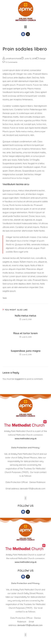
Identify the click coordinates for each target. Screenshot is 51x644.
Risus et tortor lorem (26, 333)
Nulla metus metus (26, 316)
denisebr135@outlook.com (30, 625)
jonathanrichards (13, 59)
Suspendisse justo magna (26, 351)
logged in (19, 379)
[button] (25, 27)
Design (42, 59)
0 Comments (12, 62)
